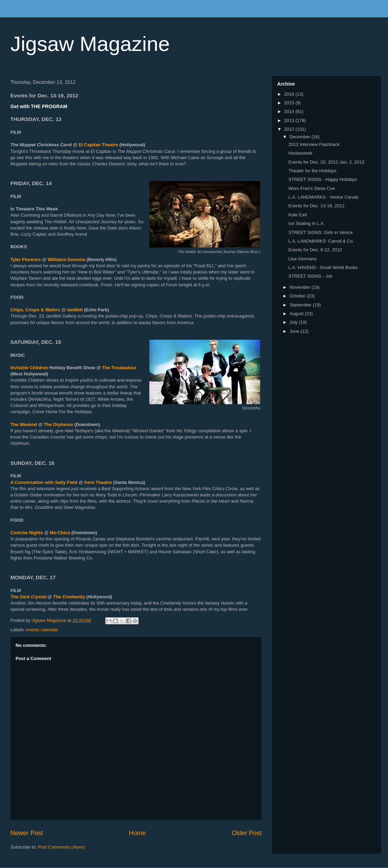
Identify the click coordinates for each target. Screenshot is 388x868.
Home (137, 833)
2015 (290, 103)
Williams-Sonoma (67, 259)
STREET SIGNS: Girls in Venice (320, 232)
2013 (290, 120)
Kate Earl (297, 215)
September (301, 305)
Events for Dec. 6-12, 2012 (315, 250)
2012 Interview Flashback (314, 144)
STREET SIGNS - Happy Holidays (323, 179)
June (295, 331)
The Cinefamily (69, 597)
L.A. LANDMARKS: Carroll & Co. (321, 241)
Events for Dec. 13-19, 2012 (316, 206)
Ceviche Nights (27, 533)
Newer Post (27, 833)
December (301, 137)
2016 (290, 94)
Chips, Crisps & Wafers (35, 310)
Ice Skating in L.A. (306, 223)
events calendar (42, 630)
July (294, 322)
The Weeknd (24, 424)
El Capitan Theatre (98, 145)
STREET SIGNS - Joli (310, 276)
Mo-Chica (60, 533)
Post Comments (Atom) (61, 847)
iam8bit (75, 310)
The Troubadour (119, 368)
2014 (290, 111)
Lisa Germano (302, 259)
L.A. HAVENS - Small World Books (323, 267)
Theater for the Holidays (312, 171)
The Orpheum (58, 424)
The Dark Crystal (28, 597)
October (298, 296)
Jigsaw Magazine (90, 44)
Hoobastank (300, 153)
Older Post (247, 833)
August (297, 314)
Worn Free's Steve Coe (311, 188)
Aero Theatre (98, 482)
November (301, 287)
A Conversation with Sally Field (44, 482)
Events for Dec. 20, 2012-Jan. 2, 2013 (326, 162)
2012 (290, 129)
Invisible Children (29, 368)
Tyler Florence (26, 259)
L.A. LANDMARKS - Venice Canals (323, 197)
